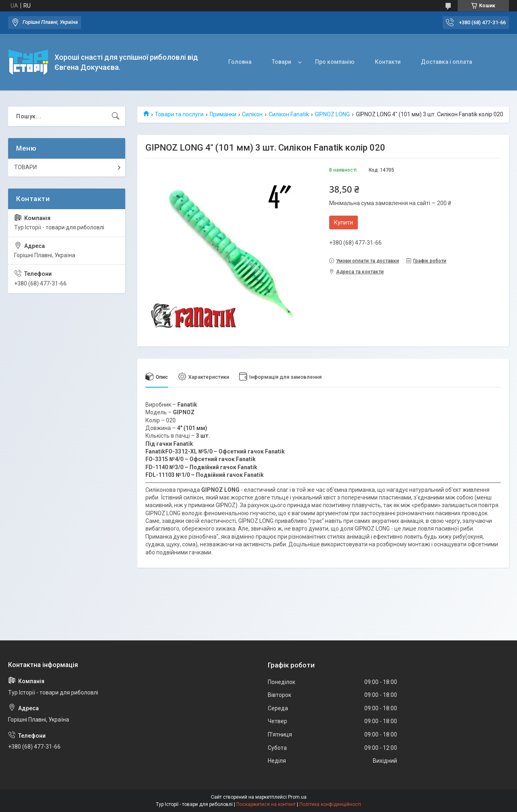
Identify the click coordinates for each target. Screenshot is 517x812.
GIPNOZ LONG (332, 114)
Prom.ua (297, 797)
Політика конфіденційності (330, 804)
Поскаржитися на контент (266, 804)
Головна (240, 62)
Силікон (252, 114)
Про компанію (335, 62)
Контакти (388, 62)
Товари (282, 62)
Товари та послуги (179, 114)
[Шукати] (116, 116)
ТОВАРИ (25, 167)
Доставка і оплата (447, 62)
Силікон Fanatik (289, 114)
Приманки (223, 114)
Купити (344, 222)
